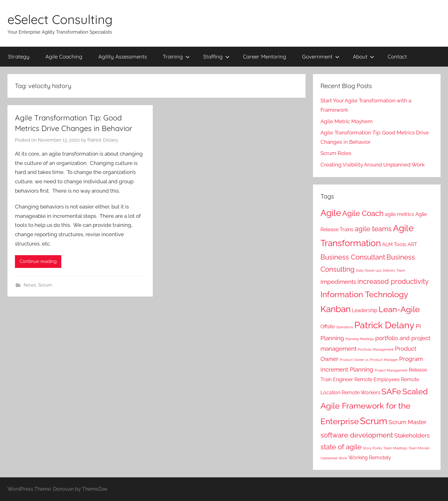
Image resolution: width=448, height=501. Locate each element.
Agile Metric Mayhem (347, 121)
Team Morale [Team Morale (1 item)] (419, 448)
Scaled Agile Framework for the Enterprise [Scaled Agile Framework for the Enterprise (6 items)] (374, 406)
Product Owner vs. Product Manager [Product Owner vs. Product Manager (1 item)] (369, 360)
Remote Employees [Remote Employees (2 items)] (377, 379)
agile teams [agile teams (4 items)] (373, 229)
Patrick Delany (103, 140)
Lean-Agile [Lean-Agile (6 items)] (399, 309)
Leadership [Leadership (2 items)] (365, 310)
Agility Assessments (123, 56)
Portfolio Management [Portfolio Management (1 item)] (376, 349)
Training (176, 56)
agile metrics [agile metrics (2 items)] (399, 214)
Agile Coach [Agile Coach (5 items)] (363, 213)
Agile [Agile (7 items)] (331, 213)
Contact (397, 56)
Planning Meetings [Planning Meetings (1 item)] (360, 339)
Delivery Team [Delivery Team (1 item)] (394, 270)
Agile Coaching (64, 56)
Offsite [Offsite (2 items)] (328, 327)
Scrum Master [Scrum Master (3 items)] (408, 422)
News (30, 285)
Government (321, 56)
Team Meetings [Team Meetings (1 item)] (395, 448)
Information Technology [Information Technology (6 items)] (364, 294)
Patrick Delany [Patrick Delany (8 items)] (384, 325)
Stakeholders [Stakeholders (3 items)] (412, 435)
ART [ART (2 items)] (412, 244)
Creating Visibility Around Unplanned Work (373, 165)
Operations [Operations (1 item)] (345, 327)
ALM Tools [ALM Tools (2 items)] (394, 244)
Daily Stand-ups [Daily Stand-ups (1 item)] (369, 270)
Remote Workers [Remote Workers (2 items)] (361, 393)
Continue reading (38, 261)
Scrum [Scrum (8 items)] (374, 421)
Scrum (45, 285)
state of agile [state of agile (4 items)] (341, 447)
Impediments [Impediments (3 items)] (338, 282)
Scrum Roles (336, 153)
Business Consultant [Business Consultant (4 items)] (353, 257)
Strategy (19, 56)
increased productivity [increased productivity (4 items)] (393, 281)
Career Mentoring (265, 56)
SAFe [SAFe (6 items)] (391, 391)
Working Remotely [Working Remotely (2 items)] (370, 458)
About (364, 56)
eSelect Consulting (60, 19)
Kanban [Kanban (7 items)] (336, 309)
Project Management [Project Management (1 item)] (391, 370)
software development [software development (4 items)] (357, 435)
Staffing (216, 56)
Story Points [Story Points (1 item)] (372, 448)
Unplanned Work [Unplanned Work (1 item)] (334, 458)
